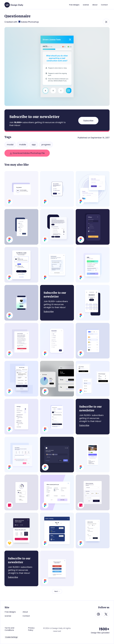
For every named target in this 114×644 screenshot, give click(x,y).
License (8, 616)
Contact (26, 616)
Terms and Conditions (9, 629)
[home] (14, 4)
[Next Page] (57, 591)
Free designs (10, 612)
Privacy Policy (31, 629)
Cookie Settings (11, 637)
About (25, 612)
